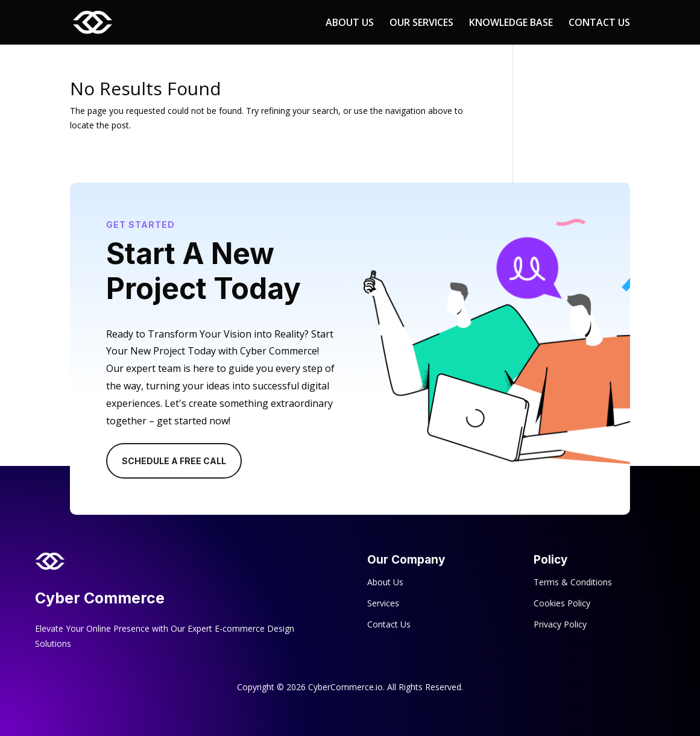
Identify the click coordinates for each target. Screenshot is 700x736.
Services (383, 603)
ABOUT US (350, 24)
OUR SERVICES (421, 24)
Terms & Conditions (573, 582)
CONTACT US (599, 24)
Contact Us (389, 624)
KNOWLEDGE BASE (511, 24)
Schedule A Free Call (174, 461)
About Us (385, 582)
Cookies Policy (562, 603)
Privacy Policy (560, 624)
